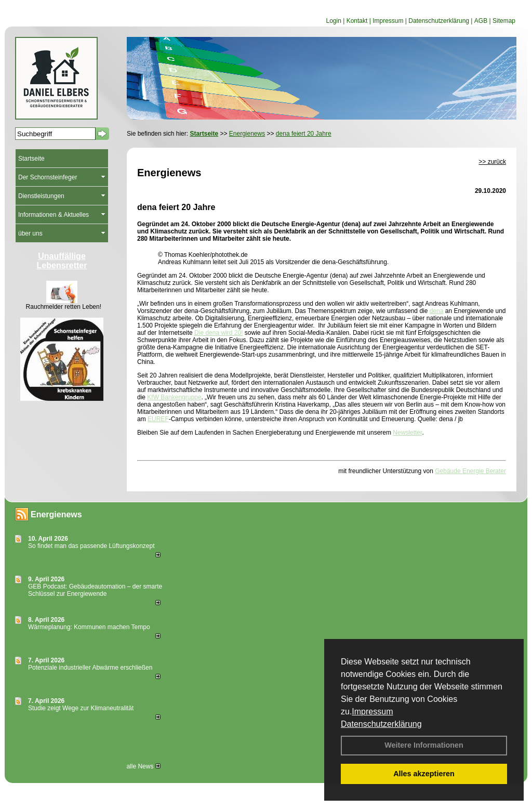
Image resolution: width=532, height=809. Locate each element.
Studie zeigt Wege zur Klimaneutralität (81, 708)
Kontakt (357, 21)
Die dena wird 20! (218, 333)
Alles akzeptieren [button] (424, 774)
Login (333, 21)
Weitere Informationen (424, 745)
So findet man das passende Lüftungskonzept (91, 546)
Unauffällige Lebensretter (62, 261)
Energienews (56, 514)
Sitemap (504, 21)
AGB (481, 21)
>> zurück (492, 162)
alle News (143, 766)
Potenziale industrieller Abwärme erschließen (90, 668)
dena (437, 311)
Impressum (372, 712)
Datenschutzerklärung (381, 724)
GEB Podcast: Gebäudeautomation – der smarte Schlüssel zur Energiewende (95, 590)
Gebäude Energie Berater (470, 471)
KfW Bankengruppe (174, 397)
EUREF (158, 419)
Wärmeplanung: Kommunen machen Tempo (89, 627)
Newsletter (407, 433)
